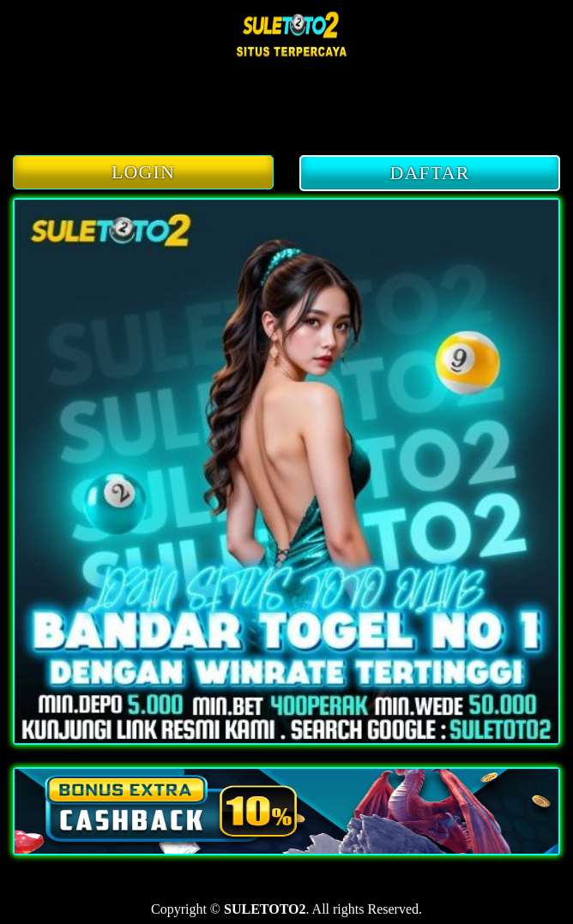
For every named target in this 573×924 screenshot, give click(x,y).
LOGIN (143, 172)
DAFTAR (430, 173)
